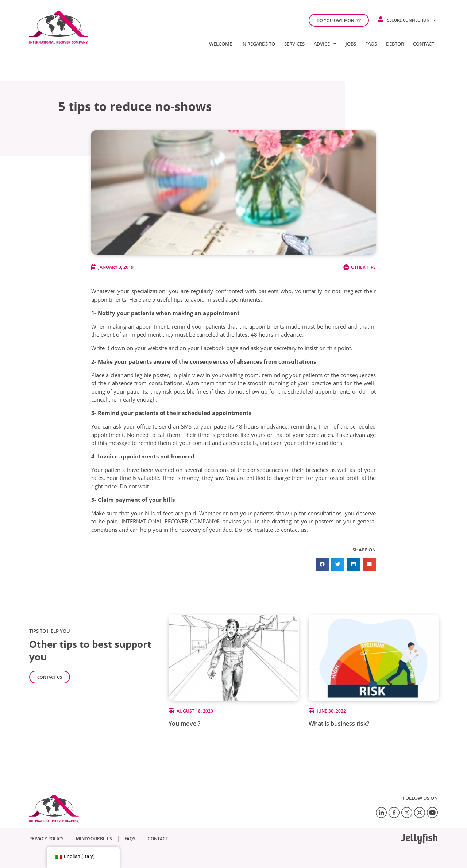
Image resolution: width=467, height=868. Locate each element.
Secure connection (412, 20)
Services (294, 44)
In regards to (258, 44)
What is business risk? (339, 724)
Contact (424, 44)
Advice (325, 44)
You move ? (184, 724)
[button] (322, 565)
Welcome (221, 44)
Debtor (395, 44)
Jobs (351, 44)
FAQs (371, 44)
